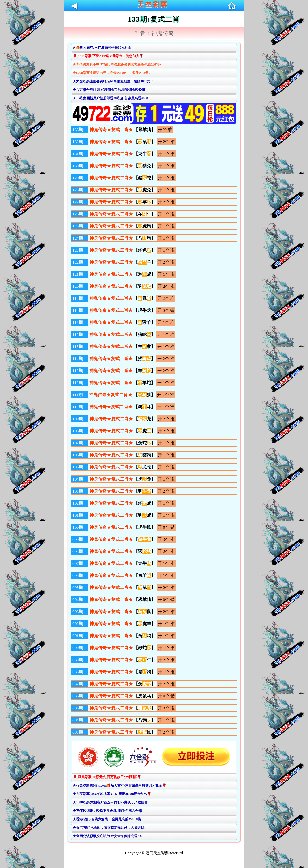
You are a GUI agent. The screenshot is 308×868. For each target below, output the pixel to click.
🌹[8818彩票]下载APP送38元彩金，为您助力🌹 (108, 56)
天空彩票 (153, 5)
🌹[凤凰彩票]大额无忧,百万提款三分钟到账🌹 (107, 777)
